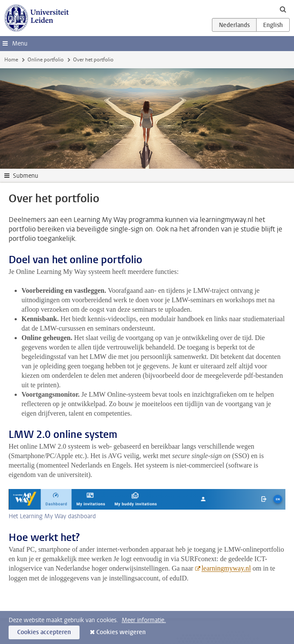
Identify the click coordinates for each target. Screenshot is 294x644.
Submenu (26, 176)
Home (11, 60)
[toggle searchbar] (283, 9)
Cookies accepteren (44, 632)
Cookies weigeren (121, 632)
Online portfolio (46, 60)
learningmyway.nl (226, 568)
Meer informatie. (144, 620)
